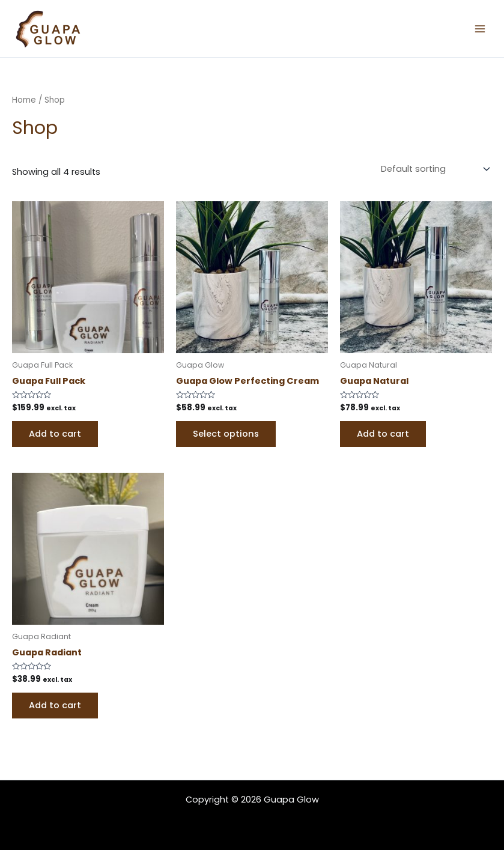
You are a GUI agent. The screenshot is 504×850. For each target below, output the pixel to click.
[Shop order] (434, 168)
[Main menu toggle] (480, 28)
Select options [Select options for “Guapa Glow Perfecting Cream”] (226, 431)
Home (24, 100)
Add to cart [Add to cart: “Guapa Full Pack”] (55, 431)
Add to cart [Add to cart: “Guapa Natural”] (383, 431)
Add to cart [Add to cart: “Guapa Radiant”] (55, 703)
